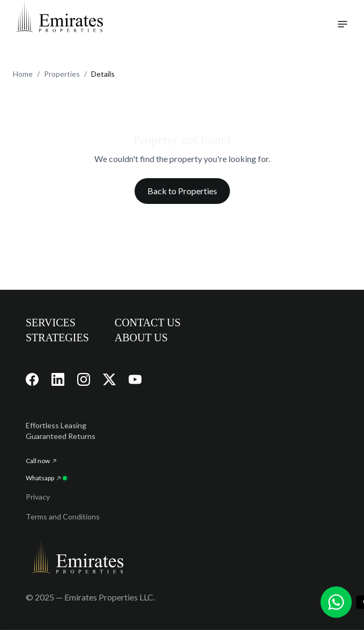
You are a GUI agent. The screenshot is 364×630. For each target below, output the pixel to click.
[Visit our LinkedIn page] (58, 379)
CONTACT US (148, 323)
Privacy (38, 497)
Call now (41, 461)
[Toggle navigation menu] (343, 24)
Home (23, 74)
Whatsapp (46, 478)
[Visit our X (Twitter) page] (109, 379)
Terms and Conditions (63, 517)
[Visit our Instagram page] (84, 379)
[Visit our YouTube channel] (135, 379)
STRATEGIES (57, 338)
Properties (62, 74)
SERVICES (51, 323)
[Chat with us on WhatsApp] (336, 602)
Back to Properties (182, 191)
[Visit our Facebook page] (32, 379)
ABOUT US (141, 338)
